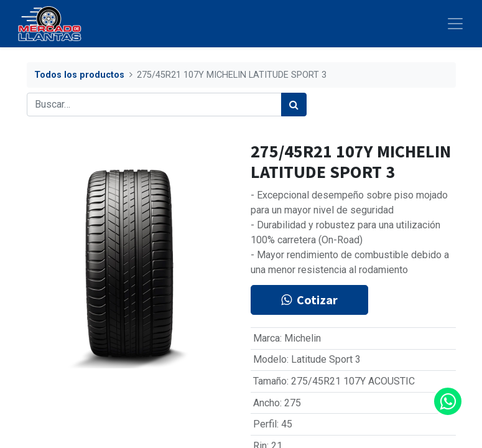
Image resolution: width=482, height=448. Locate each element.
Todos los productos (79, 75)
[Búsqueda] (294, 105)
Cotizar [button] (309, 300)
